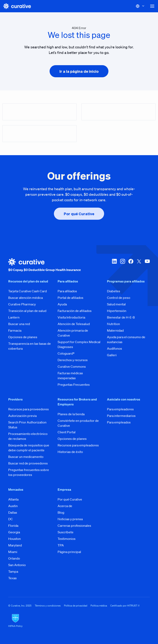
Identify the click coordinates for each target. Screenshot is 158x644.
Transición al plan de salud (27, 311)
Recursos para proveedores (28, 409)
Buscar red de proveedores (28, 463)
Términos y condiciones (48, 606)
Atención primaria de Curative (73, 333)
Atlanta (13, 499)
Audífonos (114, 348)
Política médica (99, 606)
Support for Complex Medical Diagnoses (79, 344)
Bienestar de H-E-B (121, 317)
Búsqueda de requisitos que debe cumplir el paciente (29, 448)
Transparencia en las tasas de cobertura (30, 346)
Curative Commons (72, 366)
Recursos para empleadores (78, 445)
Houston (15, 539)
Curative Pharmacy (22, 304)
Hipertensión (117, 311)
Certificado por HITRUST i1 (125, 606)
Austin (13, 506)
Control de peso (119, 298)
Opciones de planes (23, 337)
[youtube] (147, 265)
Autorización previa (22, 416)
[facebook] (131, 265)
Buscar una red (19, 324)
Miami (13, 552)
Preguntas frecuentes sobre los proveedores (29, 472)
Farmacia (15, 330)
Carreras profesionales (74, 526)
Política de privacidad (76, 606)
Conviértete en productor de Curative (78, 423)
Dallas (13, 512)
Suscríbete (66, 532)
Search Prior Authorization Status (27, 425)
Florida (13, 526)
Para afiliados (67, 291)
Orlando (14, 558)
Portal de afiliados (70, 298)
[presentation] (79, 71)
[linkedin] (114, 265)
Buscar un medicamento (26, 457)
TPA (61, 545)
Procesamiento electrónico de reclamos (28, 436)
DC (10, 519)
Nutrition (113, 324)
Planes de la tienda (71, 414)
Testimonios (67, 539)
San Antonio (17, 565)
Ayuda (62, 304)
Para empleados (119, 422)
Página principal (69, 552)
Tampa (13, 571)
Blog (61, 512)
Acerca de (65, 506)
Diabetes (114, 291)
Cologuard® (66, 353)
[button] (152, 6)
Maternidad (115, 330)
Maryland (15, 545)
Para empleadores (120, 409)
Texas (12, 578)
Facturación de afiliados (75, 311)
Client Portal (67, 432)
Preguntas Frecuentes (74, 385)
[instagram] (123, 265)
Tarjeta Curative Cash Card (27, 291)
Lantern (14, 317)
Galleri (112, 355)
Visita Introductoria (71, 317)
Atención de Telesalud (74, 324)
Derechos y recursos (73, 360)
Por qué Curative (70, 499)
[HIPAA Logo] (79, 621)
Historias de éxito (70, 452)
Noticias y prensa (70, 519)
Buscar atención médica (26, 298)
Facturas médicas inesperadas (70, 375)
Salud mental (116, 304)
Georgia (14, 532)
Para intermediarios (121, 416)
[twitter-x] (139, 265)
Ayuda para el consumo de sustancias (126, 339)
